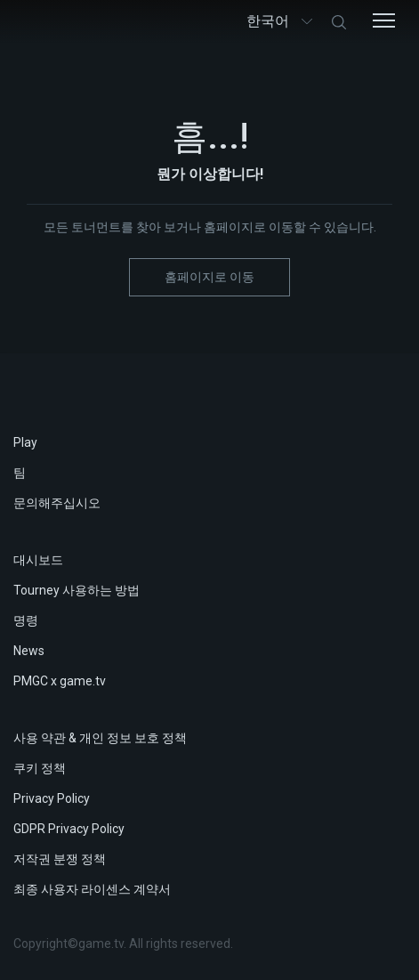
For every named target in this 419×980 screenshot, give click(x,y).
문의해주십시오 (57, 503)
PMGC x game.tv (60, 681)
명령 (26, 620)
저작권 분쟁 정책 (60, 859)
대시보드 (38, 560)
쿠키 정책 (40, 768)
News (29, 651)
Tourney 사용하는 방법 (77, 590)
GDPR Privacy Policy (69, 829)
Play (25, 442)
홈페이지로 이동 (209, 277)
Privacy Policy (52, 798)
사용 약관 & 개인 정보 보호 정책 (100, 738)
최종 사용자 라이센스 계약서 (92, 889)
